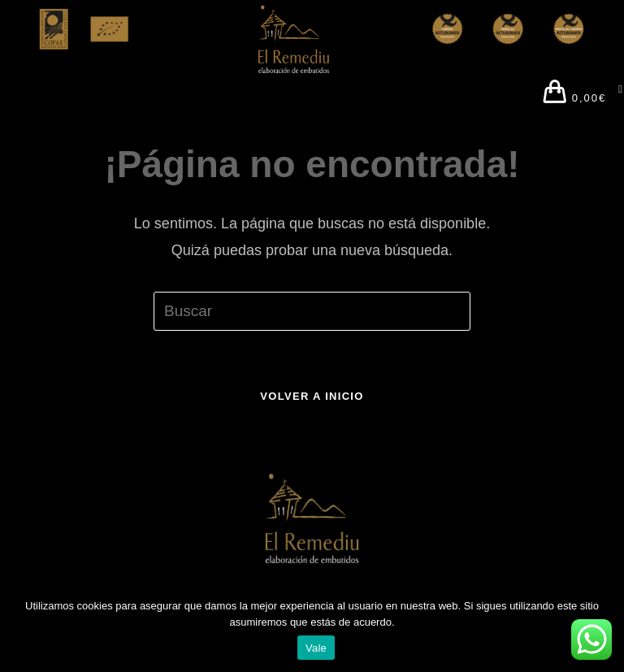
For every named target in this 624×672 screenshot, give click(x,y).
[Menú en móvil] (615, 94)
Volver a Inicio (312, 396)
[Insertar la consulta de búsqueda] (312, 311)
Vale (316, 648)
